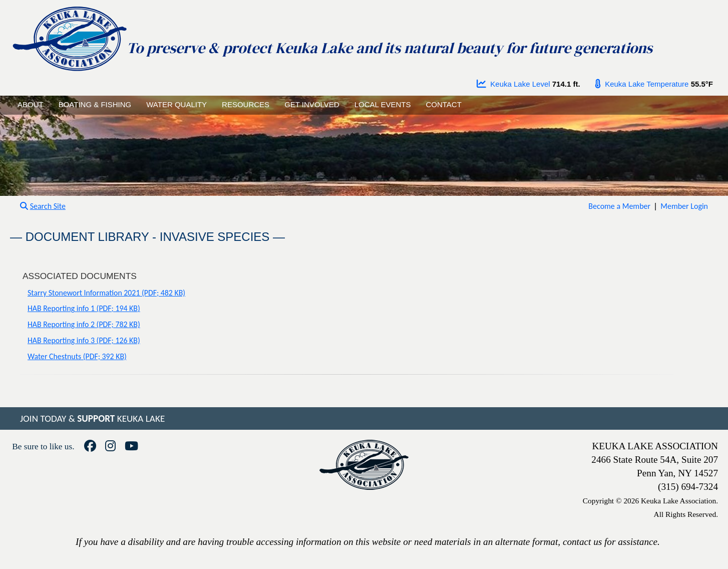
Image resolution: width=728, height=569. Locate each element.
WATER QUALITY (176, 104)
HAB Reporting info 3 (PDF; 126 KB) (84, 340)
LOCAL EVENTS (383, 104)
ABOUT (31, 104)
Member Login (684, 206)
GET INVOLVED (312, 104)
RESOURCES (246, 104)
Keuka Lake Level (513, 84)
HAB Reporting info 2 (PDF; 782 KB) (84, 324)
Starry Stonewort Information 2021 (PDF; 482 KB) (106, 293)
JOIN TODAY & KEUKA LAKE (92, 418)
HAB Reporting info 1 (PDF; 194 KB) (84, 308)
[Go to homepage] (69, 36)
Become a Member (619, 206)
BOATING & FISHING (95, 104)
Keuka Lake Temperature (642, 84)
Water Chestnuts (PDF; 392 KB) (77, 356)
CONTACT (443, 104)
